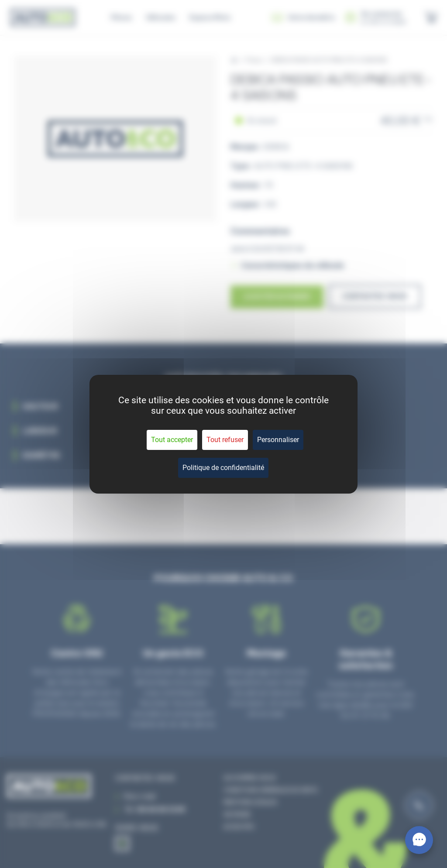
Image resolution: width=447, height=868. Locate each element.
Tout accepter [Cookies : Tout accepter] (172, 440)
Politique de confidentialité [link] (223, 468)
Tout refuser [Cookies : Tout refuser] (225, 440)
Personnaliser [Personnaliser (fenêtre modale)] (278, 440)
